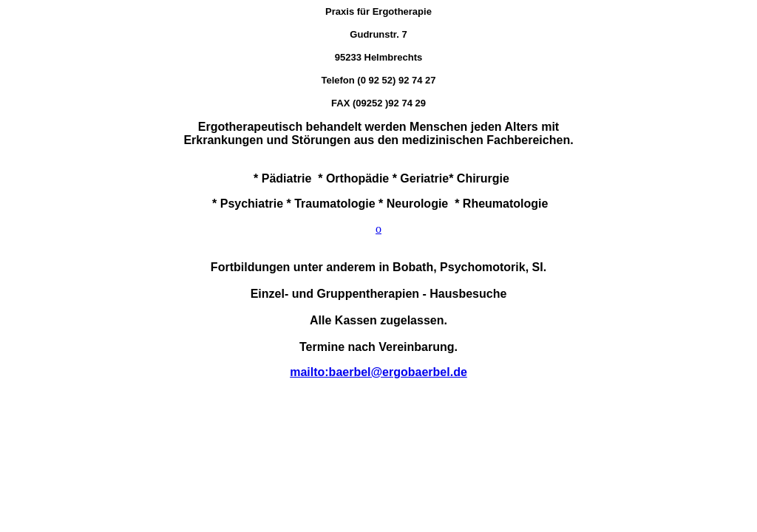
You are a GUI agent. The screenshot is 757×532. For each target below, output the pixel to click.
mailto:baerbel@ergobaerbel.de (378, 372)
